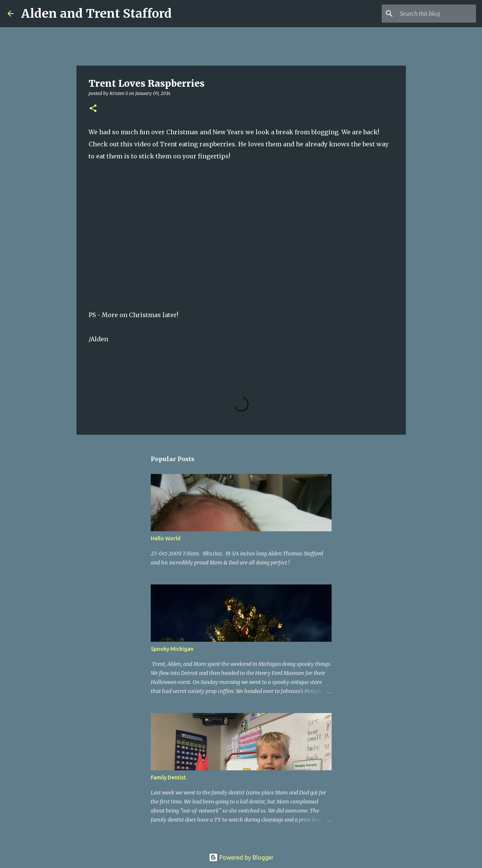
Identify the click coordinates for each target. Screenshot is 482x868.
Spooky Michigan (172, 649)
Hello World (166, 538)
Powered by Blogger (241, 857)
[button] (93, 109)
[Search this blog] (436, 14)
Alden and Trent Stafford (96, 14)
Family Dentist (168, 778)
